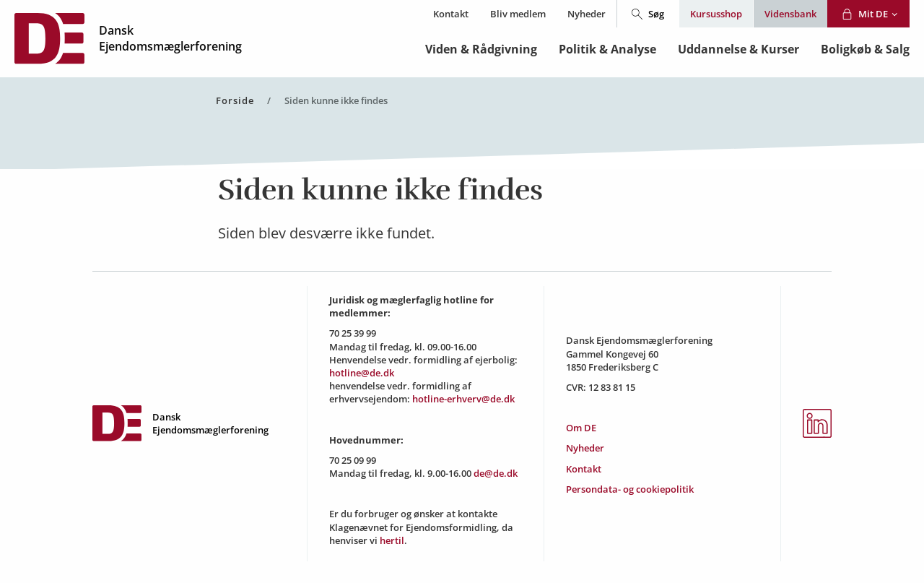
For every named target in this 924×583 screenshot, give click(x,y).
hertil (392, 540)
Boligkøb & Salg (865, 49)
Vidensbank (790, 14)
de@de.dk (496, 473)
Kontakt (451, 14)
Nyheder (587, 14)
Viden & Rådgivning (481, 49)
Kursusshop (716, 14)
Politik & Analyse (607, 49)
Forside (235, 101)
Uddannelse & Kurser (738, 49)
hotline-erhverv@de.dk (463, 399)
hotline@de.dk (362, 373)
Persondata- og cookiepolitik (630, 489)
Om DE (581, 428)
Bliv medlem (518, 14)
